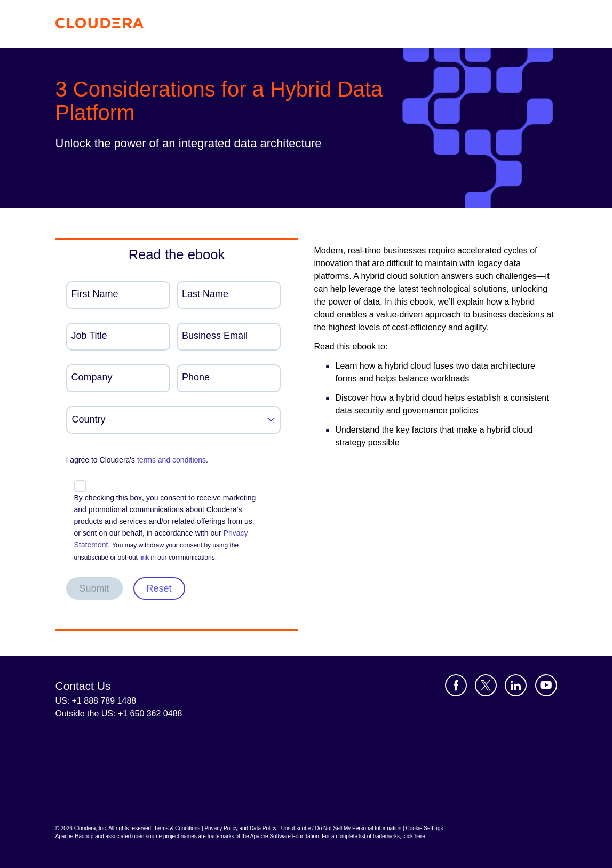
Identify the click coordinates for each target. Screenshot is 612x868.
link (144, 558)
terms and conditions (172, 460)
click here (414, 836)
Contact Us (83, 686)
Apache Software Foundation (285, 836)
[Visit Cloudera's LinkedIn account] (516, 685)
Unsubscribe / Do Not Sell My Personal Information (341, 828)
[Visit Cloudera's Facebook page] (456, 685)
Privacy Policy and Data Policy (240, 828)
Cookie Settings (424, 828)
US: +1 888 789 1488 (96, 701)
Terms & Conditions (177, 828)
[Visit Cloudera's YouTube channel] (546, 685)
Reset (159, 588)
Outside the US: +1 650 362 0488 (119, 714)
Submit (94, 588)
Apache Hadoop (75, 836)
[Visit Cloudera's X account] (486, 685)
